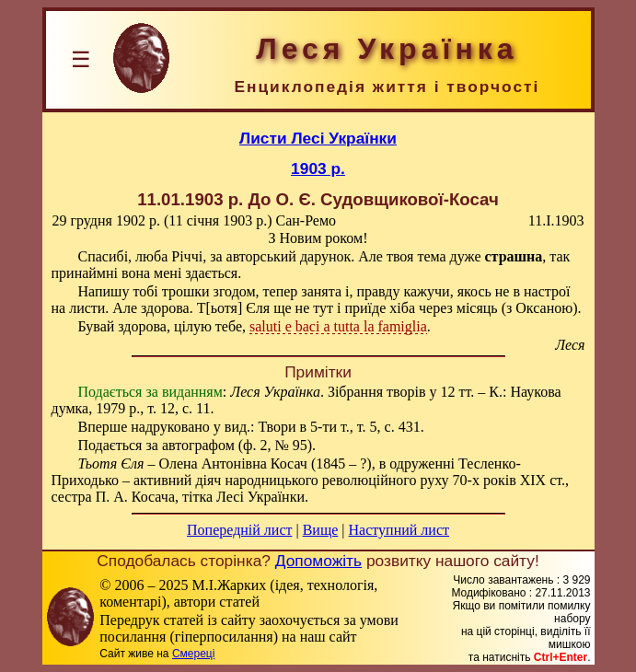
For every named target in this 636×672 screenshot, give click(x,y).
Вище (321, 530)
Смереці (193, 654)
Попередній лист (239, 530)
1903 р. (318, 168)
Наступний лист (399, 530)
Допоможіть (318, 561)
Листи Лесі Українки (318, 138)
